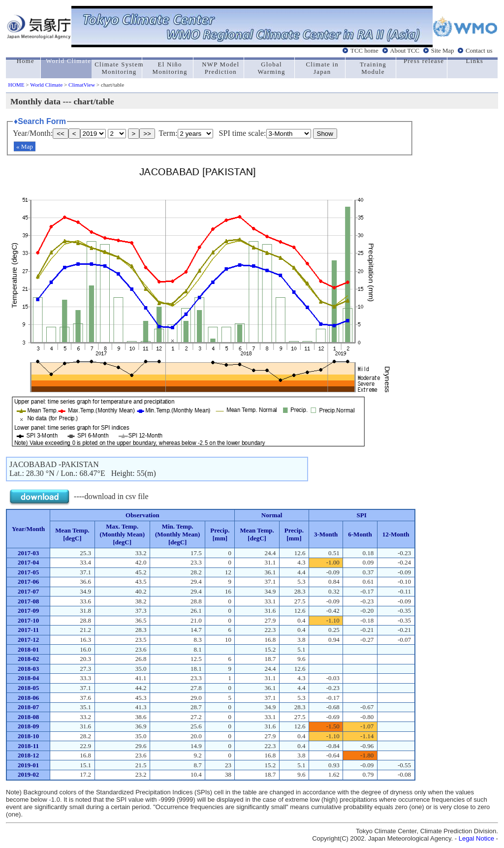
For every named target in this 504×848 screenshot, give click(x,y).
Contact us (479, 51)
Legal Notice (476, 838)
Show (325, 134)
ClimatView (82, 85)
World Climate (46, 85)
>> (147, 134)
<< (61, 134)
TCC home (364, 51)
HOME (16, 85)
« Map (25, 146)
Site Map (443, 51)
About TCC (405, 51)
